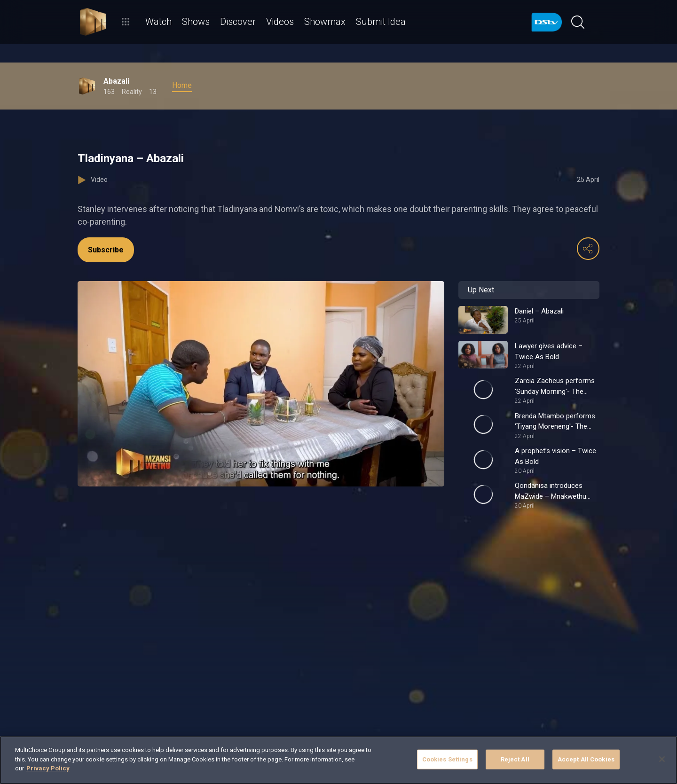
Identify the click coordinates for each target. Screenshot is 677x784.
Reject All (515, 759)
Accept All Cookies (586, 759)
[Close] (662, 759)
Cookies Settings (447, 759)
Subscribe (106, 250)
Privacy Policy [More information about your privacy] (48, 768)
